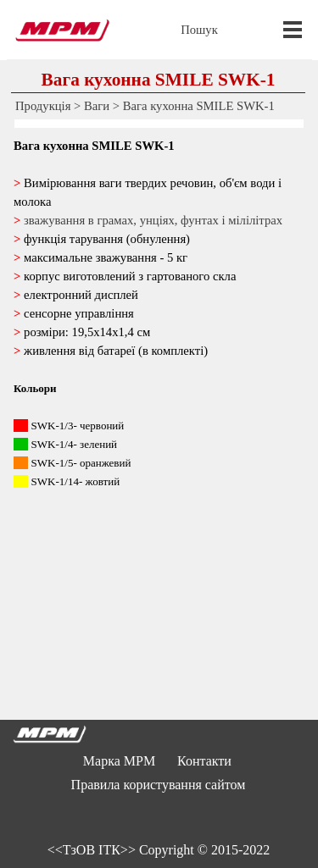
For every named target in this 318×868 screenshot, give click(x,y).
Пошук (199, 30)
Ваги (97, 106)
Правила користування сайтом (159, 785)
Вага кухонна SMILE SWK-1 (199, 106)
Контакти (204, 761)
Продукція (43, 106)
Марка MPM (119, 761)
